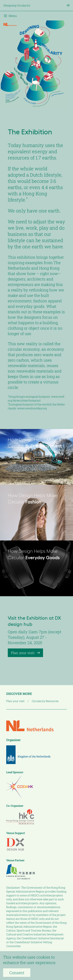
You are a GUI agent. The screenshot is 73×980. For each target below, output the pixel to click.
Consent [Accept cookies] (17, 973)
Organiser (13, 740)
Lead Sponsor (15, 772)
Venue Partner (15, 860)
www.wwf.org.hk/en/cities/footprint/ (36, 398)
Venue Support (16, 833)
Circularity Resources (45, 701)
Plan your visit (25, 653)
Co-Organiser (15, 806)
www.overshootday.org (32, 408)
